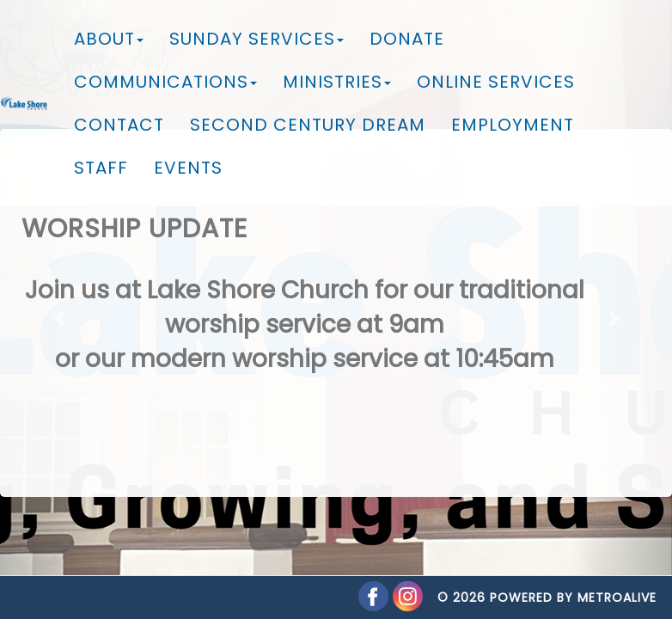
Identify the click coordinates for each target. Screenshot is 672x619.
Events (188, 168)
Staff (101, 168)
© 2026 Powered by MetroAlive (547, 580)
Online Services (496, 82)
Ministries (337, 82)
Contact (119, 125)
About (109, 39)
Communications (165, 82)
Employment (513, 125)
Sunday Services (257, 39)
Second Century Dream (308, 125)
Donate (407, 39)
